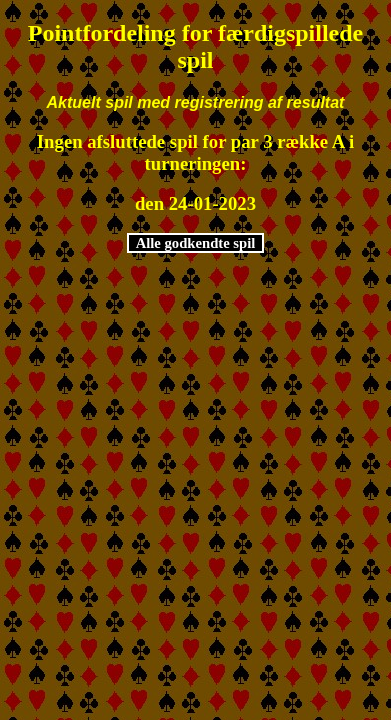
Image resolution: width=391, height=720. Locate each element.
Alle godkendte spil (196, 243)
